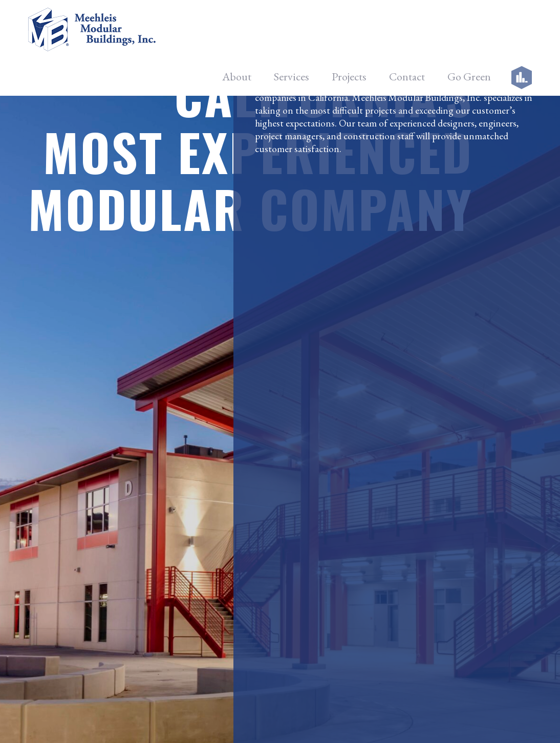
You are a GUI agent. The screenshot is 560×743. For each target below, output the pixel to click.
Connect (313, 646)
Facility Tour (176, 493)
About (237, 31)
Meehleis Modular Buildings (320, 721)
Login (164, 546)
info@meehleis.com (85, 533)
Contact (407, 31)
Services (292, 31)
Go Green (469, 31)
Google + (443, 479)
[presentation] (358, 582)
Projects (349, 31)
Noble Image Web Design (416, 721)
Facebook (444, 453)
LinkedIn (441, 504)
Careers (168, 519)
